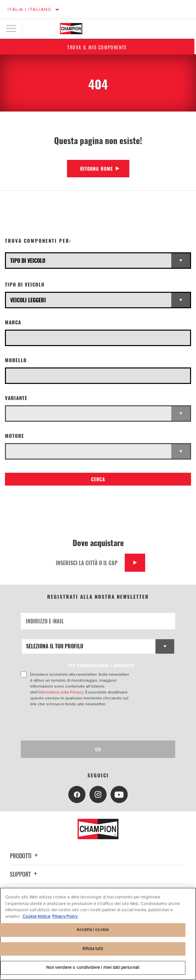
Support (24, 874)
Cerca (98, 479)
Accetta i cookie (93, 930)
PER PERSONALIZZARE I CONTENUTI (101, 665)
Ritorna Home (97, 169)
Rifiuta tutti (93, 949)
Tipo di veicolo (25, 284)
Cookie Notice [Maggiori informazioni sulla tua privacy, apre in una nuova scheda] (36, 917)
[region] (98, 934)
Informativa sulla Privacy (61, 692)
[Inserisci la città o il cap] (88, 563)
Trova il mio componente (98, 47)
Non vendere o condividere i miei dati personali (93, 967)
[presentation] (76, 724)
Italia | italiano (30, 9)
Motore (15, 436)
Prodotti (25, 856)
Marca (13, 322)
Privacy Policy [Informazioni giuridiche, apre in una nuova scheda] (65, 917)
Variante (16, 398)
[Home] (71, 29)
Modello (16, 360)
